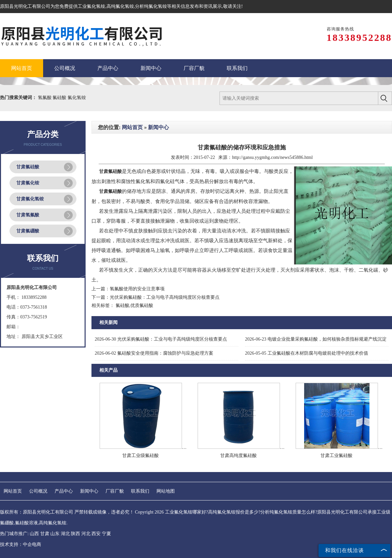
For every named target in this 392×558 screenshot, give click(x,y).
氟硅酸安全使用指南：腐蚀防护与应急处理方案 (154, 353)
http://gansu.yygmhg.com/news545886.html (272, 157)
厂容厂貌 (115, 491)
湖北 (65, 534)
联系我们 (140, 491)
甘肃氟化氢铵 (30, 199)
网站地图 (166, 491)
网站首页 (132, 127)
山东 (55, 534)
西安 (96, 534)
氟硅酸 (60, 98)
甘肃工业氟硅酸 (336, 456)
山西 (34, 534)
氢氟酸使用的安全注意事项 (137, 289)
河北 (86, 534)
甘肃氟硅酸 (28, 167)
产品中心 (64, 491)
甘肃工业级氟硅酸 (140, 456)
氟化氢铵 (77, 98)
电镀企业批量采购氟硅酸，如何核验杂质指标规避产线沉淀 (316, 339)
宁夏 (106, 534)
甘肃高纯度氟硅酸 (238, 456)
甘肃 (45, 534)
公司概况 (38, 491)
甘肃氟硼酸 (28, 231)
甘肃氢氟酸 (28, 215)
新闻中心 (158, 127)
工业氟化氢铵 (91, 6)
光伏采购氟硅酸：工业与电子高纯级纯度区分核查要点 (165, 297)
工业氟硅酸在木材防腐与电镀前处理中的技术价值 (307, 353)
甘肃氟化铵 (28, 183)
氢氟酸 (45, 98)
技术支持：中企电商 (21, 544)
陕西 (75, 534)
